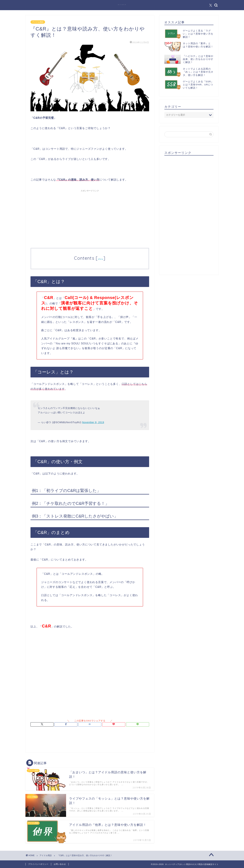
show (101, 259)
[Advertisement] (90, 217)
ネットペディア (122, 5)
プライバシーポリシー (38, 864)
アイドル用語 (38, 22)
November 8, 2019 (93, 422)
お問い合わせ (60, 864)
